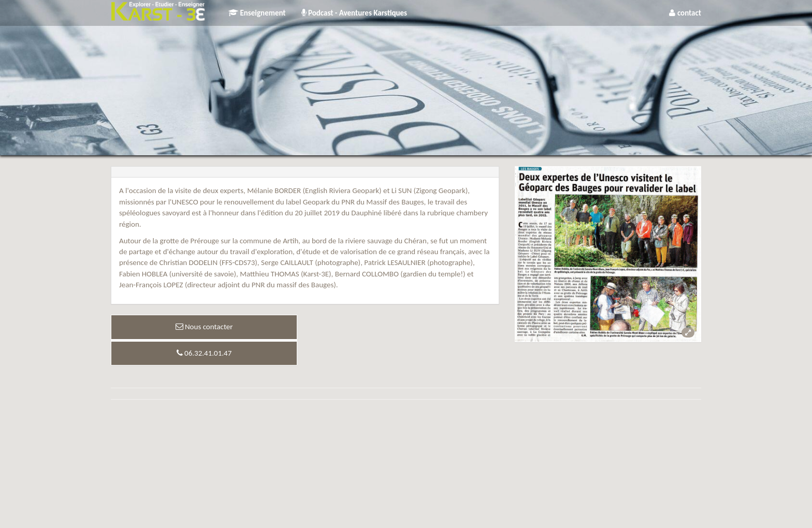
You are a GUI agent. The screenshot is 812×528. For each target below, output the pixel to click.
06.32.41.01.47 (204, 353)
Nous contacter (204, 327)
